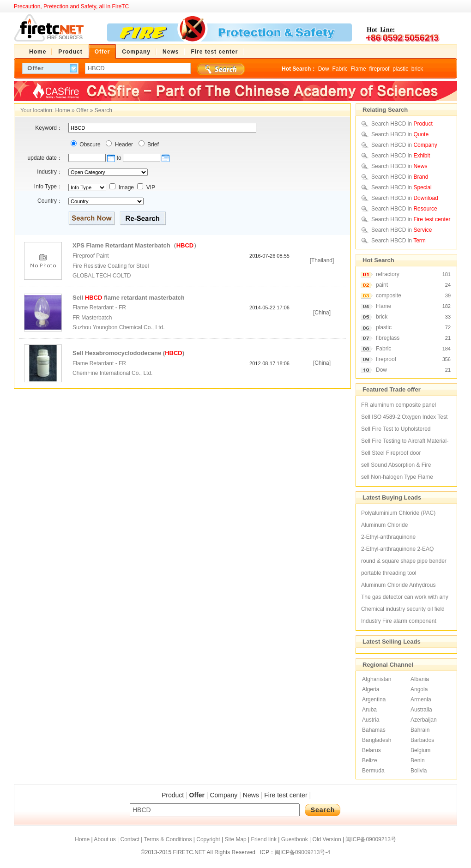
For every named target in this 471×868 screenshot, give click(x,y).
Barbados (422, 740)
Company (223, 795)
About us (105, 839)
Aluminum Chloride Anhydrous (398, 585)
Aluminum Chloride (384, 525)
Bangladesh (377, 740)
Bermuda (373, 771)
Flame (358, 69)
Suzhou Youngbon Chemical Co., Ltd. (119, 327)
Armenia (421, 699)
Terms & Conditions (168, 839)
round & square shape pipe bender (404, 561)
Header (123, 145)
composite (389, 295)
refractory (388, 274)
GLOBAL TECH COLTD (102, 276)
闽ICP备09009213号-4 (302, 852)
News (251, 795)
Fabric (340, 69)
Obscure (89, 145)
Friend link (264, 839)
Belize (370, 760)
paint (382, 285)
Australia (421, 710)
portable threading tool (389, 573)
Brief (152, 145)
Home (63, 110)
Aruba (369, 710)
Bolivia (419, 771)
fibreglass (388, 338)
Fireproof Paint (91, 256)
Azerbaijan (424, 720)
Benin (418, 760)
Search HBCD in (402, 124)
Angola (419, 689)
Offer (82, 110)
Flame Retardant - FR (99, 307)
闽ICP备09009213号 (371, 839)
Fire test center (286, 795)
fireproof (379, 69)
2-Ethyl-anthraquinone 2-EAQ (397, 549)
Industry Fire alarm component (399, 621)
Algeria (371, 689)
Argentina (374, 699)
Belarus (371, 750)
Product (173, 795)
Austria (371, 720)
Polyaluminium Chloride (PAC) (398, 513)
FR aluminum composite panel (399, 405)
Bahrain (420, 730)
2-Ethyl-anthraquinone (388, 537)
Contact (130, 839)
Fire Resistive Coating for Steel (111, 266)
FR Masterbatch (92, 318)
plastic (400, 69)
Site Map (235, 839)
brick (417, 69)
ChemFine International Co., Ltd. (113, 373)
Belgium (420, 750)
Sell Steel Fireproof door (391, 453)
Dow (324, 69)
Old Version (327, 839)
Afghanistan (377, 679)
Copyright (208, 839)
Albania (420, 679)
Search (103, 110)
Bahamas (374, 730)
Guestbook (295, 839)
